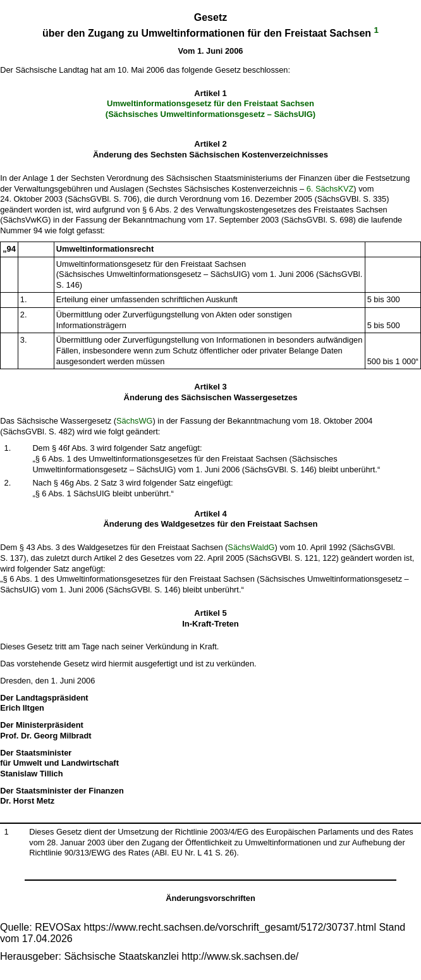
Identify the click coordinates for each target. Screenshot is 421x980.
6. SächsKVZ (330, 189)
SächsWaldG (251, 547)
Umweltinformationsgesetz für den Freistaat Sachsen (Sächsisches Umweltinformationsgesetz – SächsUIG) (210, 109)
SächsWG (135, 421)
